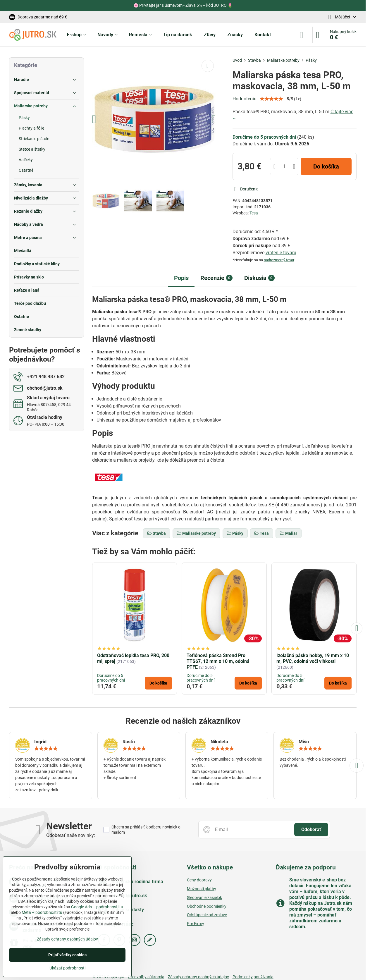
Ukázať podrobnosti (67, 968)
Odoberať (311, 829)
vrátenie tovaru (281, 253)
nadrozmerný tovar (279, 260)
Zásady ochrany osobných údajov (67, 939)
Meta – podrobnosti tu (42, 912)
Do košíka (326, 166)
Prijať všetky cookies (67, 955)
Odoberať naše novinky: (71, 835)
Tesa (254, 213)
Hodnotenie (244, 99)
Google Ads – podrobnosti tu (97, 907)
